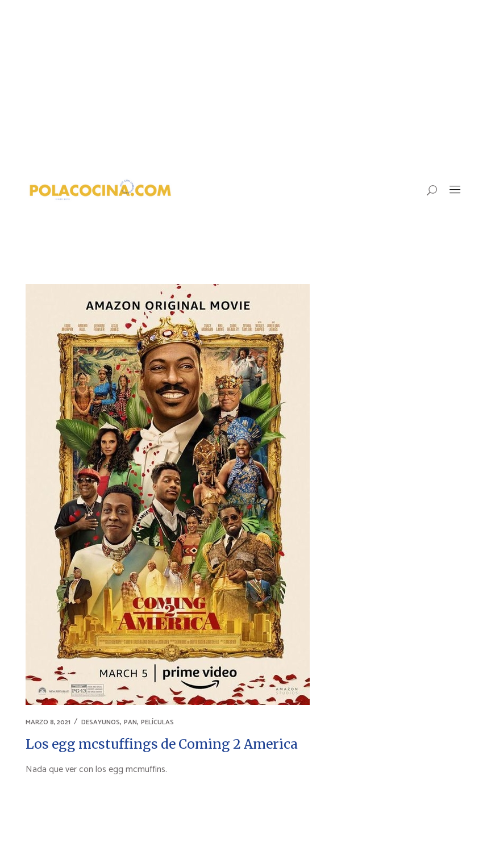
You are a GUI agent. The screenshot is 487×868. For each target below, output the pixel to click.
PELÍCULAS (157, 722)
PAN (130, 722)
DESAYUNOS (101, 722)
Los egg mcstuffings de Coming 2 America (162, 744)
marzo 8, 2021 (48, 722)
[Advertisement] (243, 85)
